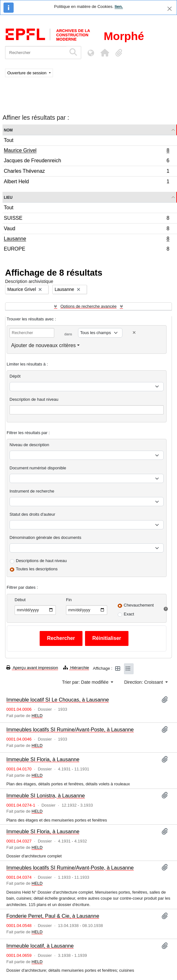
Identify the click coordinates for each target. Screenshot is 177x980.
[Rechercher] (36, 53)
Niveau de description (29, 445)
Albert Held (86, 182)
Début (20, 600)
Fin (69, 600)
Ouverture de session (27, 73)
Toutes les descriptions (37, 569)
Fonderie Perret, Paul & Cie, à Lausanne (53, 916)
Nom (8, 130)
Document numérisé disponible (38, 468)
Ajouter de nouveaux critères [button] (43, 345)
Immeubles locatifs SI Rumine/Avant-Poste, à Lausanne (70, 729)
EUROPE (86, 250)
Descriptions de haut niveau (41, 561)
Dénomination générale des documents (45, 537)
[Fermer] (170, 9)
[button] (105, 53)
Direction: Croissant (144, 682)
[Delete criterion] (134, 333)
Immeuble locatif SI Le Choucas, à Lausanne (58, 700)
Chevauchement (139, 605)
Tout (9, 140)
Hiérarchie (76, 668)
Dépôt (15, 376)
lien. (119, 7)
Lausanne (86, 239)
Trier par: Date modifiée (86, 682)
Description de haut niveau (34, 399)
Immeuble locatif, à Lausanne (40, 946)
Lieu (8, 197)
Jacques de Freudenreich (86, 161)
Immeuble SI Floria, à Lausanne (43, 759)
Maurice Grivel (86, 151)
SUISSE (86, 219)
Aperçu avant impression (32, 668)
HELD (37, 716)
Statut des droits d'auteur (32, 514)
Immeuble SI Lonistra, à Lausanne (46, 795)
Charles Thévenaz (86, 172)
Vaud (86, 229)
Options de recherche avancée (88, 306)
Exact (129, 614)
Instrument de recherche (32, 491)
